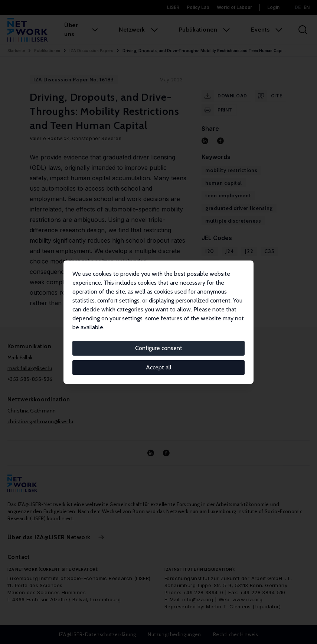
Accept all (159, 367)
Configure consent (159, 348)
